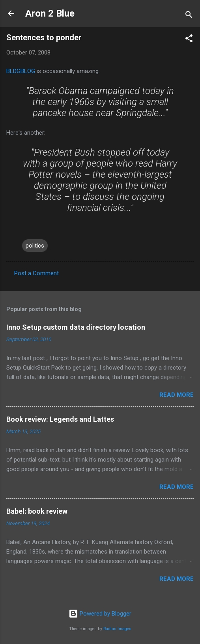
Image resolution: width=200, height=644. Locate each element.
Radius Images (117, 629)
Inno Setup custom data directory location (76, 327)
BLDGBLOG (21, 71)
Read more (177, 395)
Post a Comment (36, 273)
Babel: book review (37, 511)
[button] (189, 40)
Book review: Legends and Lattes (60, 419)
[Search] (189, 16)
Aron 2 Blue (50, 13)
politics (35, 246)
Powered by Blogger (100, 614)
